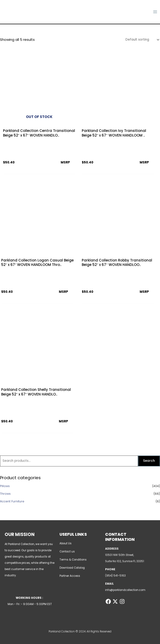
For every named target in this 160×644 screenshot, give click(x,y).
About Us (66, 543)
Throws (5, 494)
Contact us (67, 552)
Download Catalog (72, 568)
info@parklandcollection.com (125, 590)
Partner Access (70, 576)
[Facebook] (108, 601)
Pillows (5, 486)
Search (149, 461)
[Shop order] (141, 40)
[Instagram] (122, 601)
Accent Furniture (12, 502)
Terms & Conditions (73, 560)
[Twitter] (115, 601)
